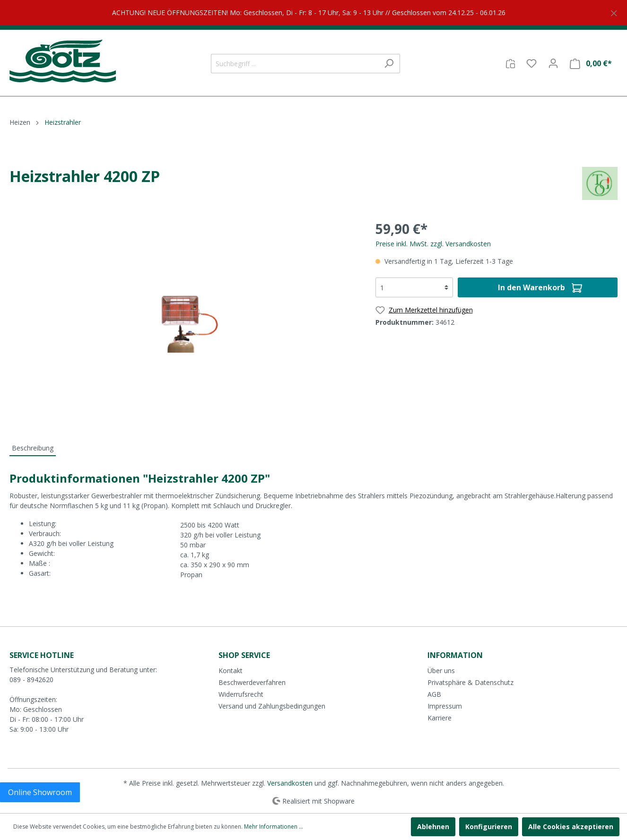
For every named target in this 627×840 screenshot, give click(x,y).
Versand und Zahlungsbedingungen (272, 706)
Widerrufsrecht (241, 694)
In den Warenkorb (540, 286)
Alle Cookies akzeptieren (571, 827)
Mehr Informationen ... (274, 827)
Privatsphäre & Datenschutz (470, 682)
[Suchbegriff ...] (295, 64)
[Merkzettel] (531, 63)
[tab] (33, 448)
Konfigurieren (489, 827)
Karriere (440, 718)
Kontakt (231, 671)
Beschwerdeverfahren (252, 682)
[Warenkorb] (591, 64)
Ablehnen (433, 827)
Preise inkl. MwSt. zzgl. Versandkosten (433, 244)
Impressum (445, 706)
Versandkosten (290, 783)
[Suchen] (389, 64)
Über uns (441, 671)
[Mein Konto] (553, 63)
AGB (434, 694)
